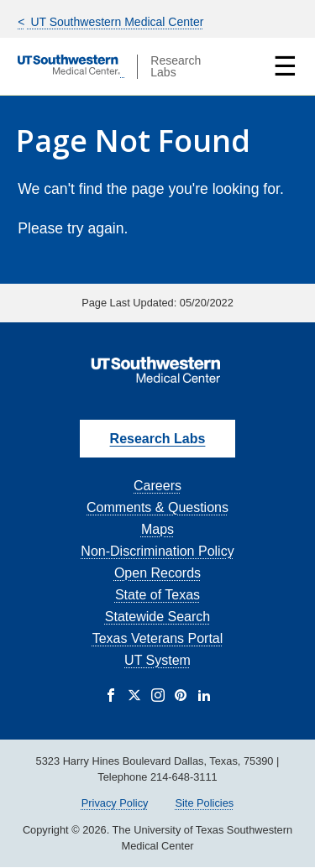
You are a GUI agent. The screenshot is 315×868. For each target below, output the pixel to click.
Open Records (157, 573)
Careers (157, 486)
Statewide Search (157, 617)
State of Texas (157, 595)
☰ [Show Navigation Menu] (285, 66)
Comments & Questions (157, 507)
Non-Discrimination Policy (157, 551)
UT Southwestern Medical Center (116, 22)
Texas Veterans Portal (158, 638)
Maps (157, 529)
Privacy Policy (115, 803)
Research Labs (158, 439)
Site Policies (204, 803)
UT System (157, 660)
